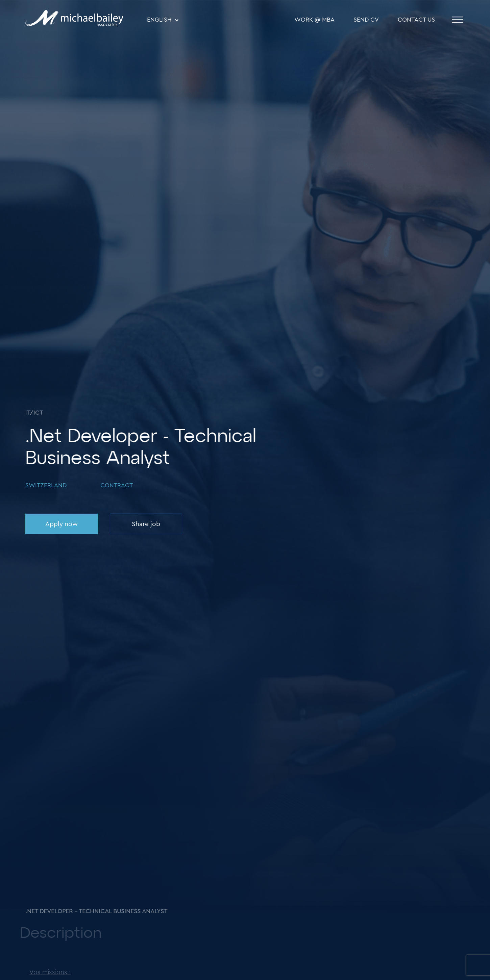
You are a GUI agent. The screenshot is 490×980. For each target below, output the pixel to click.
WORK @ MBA (314, 20)
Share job (146, 524)
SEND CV (366, 20)
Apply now (62, 524)
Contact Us (416, 20)
